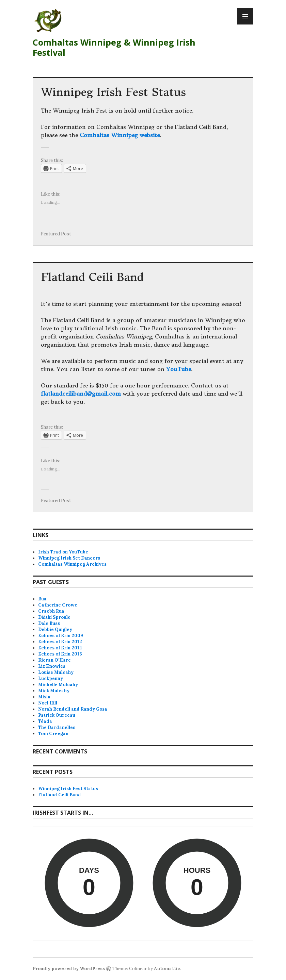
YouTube (179, 369)
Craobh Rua (51, 611)
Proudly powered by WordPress (69, 969)
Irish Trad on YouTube (63, 552)
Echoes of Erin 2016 (60, 654)
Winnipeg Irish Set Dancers (69, 558)
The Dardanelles (57, 727)
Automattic (167, 969)
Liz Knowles (52, 666)
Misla (44, 697)
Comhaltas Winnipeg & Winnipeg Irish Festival (114, 47)
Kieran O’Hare (54, 660)
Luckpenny (51, 678)
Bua (42, 599)
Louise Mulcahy (56, 672)
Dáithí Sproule (54, 617)
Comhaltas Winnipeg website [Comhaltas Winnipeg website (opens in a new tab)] (120, 135)
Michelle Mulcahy (58, 685)
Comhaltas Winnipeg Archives (72, 564)
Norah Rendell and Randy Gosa (73, 709)
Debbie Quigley (55, 629)
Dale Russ (49, 623)
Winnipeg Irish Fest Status (113, 92)
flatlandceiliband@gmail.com (81, 394)
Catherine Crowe (58, 605)
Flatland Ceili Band (92, 277)
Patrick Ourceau (57, 715)
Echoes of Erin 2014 (60, 648)
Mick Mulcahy (54, 691)
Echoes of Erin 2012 (60, 642)
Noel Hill (48, 703)
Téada (45, 721)
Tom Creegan (53, 734)
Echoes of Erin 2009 (61, 636)
